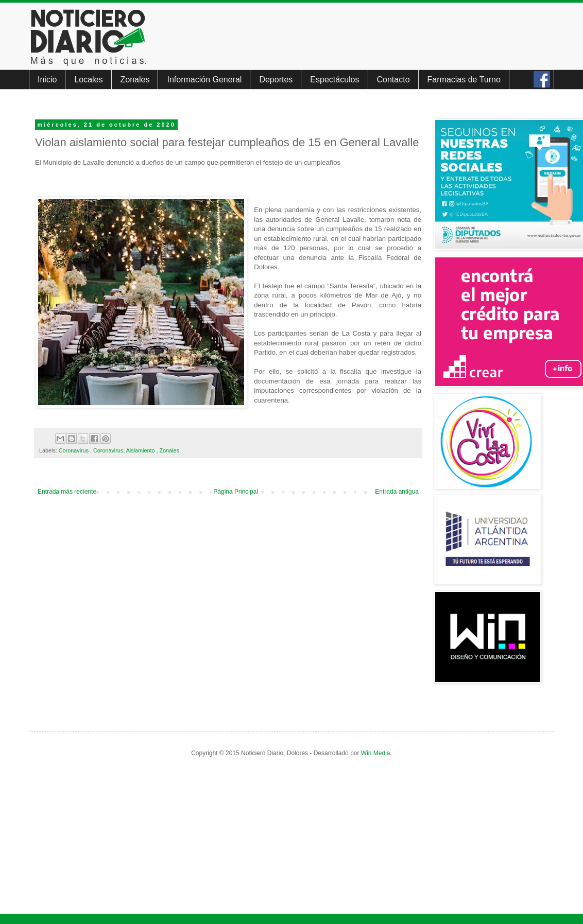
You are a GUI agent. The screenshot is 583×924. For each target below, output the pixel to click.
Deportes (276, 80)
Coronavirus (74, 450)
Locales (88, 80)
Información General (204, 80)
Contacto (393, 80)
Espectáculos (335, 80)
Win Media (376, 753)
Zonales (135, 80)
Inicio (47, 80)
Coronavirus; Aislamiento (125, 450)
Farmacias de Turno (464, 80)
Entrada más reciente (67, 492)
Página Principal (236, 492)
